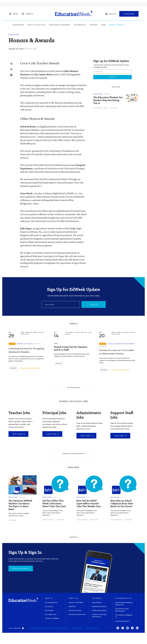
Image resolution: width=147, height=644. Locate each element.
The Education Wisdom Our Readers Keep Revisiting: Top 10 (108, 100)
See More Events (74, 387)
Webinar (37, 344)
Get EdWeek (97, 598)
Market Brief (122, 25)
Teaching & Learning (64, 25)
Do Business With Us (124, 598)
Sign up (94, 304)
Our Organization (51, 603)
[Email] (60, 304)
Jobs (108, 25)
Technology (85, 25)
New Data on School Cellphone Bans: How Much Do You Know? (122, 504)
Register (13, 368)
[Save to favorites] (11, 69)
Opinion (98, 25)
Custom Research (122, 621)
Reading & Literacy (25, 344)
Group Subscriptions (99, 610)
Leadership (23, 25)
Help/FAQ (72, 606)
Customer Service (75, 610)
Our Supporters (51, 614)
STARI (37, 368)
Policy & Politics (41, 25)
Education (14, 35)
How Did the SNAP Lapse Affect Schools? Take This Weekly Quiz (89, 504)
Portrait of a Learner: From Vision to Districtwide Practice (117, 352)
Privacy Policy (93, 628)
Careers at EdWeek (52, 618)
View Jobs (18, 434)
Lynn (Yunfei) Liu (48, 520)
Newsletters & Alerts (99, 606)
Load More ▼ (74, 537)
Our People (49, 610)
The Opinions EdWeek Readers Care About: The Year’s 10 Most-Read (20, 505)
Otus (128, 370)
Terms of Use (77, 628)
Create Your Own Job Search (74, 454)
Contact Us (73, 598)
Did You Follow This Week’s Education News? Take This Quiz (54, 504)
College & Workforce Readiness (121, 344)
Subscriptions (97, 603)
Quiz (54, 497)
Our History (49, 606)
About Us (49, 598)
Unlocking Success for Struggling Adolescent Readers (26, 350)
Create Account (21, 568)
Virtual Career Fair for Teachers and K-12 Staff (71, 348)
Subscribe (129, 14)
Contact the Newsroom (77, 614)
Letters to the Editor (76, 603)
